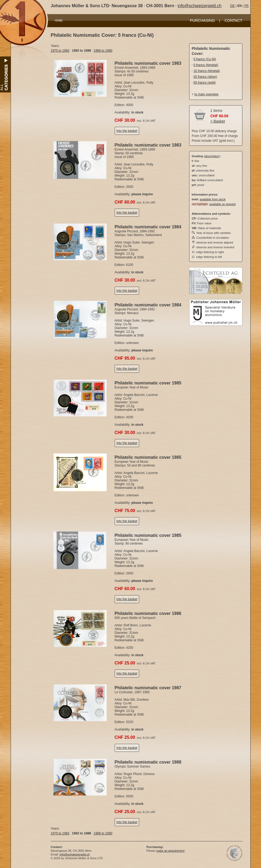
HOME (59, 21)
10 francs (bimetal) (207, 71)
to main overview (206, 94)
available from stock (212, 199)
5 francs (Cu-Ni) (205, 59)
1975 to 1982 (60, 51)
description (212, 156)
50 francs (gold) (204, 83)
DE (233, 6)
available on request (222, 204)
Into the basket (127, 131)
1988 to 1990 (103, 51)
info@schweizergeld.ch (200, 6)
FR (246, 6)
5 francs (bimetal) (206, 65)
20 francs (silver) (205, 77)
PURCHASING (202, 21)
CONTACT (233, 21)
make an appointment (170, 851)
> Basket (218, 121)
